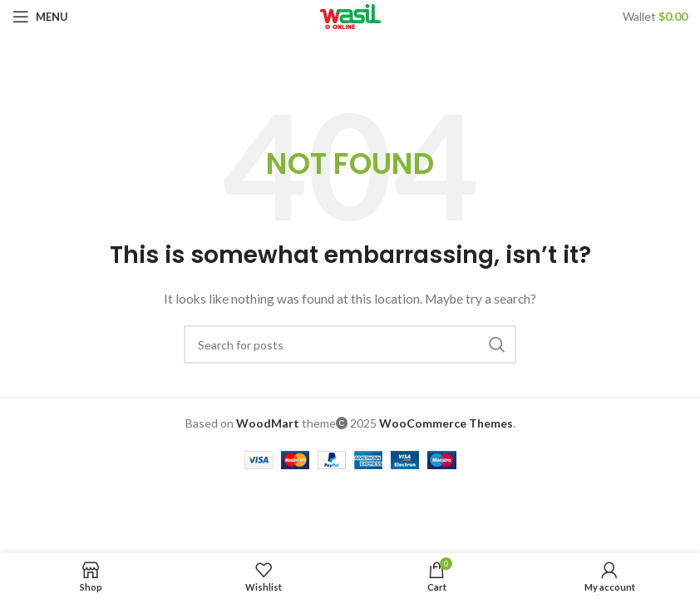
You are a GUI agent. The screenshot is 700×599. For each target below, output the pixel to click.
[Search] (350, 344)
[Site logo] (350, 15)
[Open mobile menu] (40, 17)
